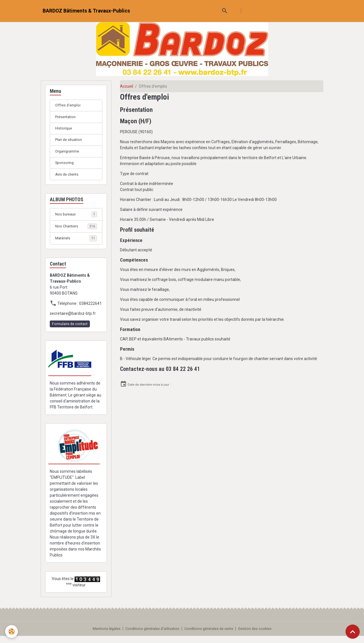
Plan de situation (70, 142)
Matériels (76, 244)
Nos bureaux (76, 219)
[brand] (86, 11)
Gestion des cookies (261, 636)
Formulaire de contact (70, 330)
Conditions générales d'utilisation (150, 636)
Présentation (67, 118)
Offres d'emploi (69, 106)
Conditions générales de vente (211, 636)
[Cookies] (12, 631)
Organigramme (69, 155)
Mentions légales (100, 636)
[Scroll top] (353, 632)
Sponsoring (65, 167)
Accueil (127, 86)
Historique (64, 130)
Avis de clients (68, 179)
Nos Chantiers (76, 232)
